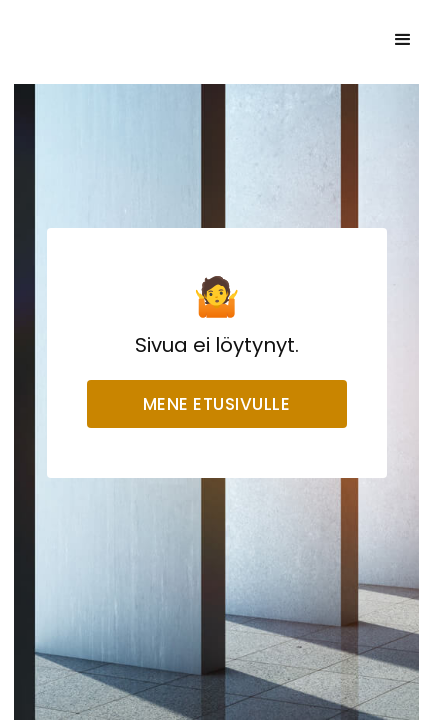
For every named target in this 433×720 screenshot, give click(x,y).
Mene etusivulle (217, 404)
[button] (403, 40)
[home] (134, 40)
